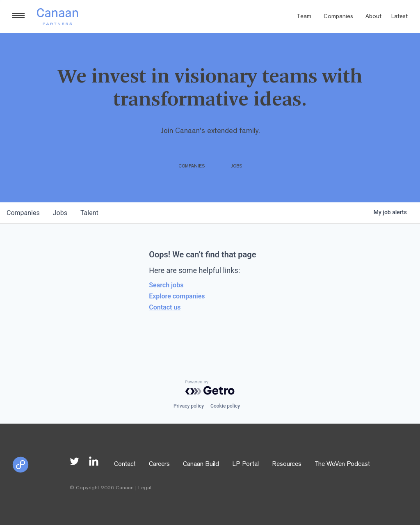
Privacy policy (189, 406)
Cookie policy (225, 406)
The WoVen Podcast (342, 465)
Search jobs (166, 285)
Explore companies (177, 296)
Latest (399, 17)
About (373, 17)
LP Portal (245, 465)
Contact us (165, 307)
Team (304, 17)
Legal (145, 488)
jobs (60, 213)
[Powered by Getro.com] (210, 387)
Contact (125, 465)
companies (23, 213)
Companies (338, 17)
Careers (159, 465)
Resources (287, 465)
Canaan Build (201, 465)
